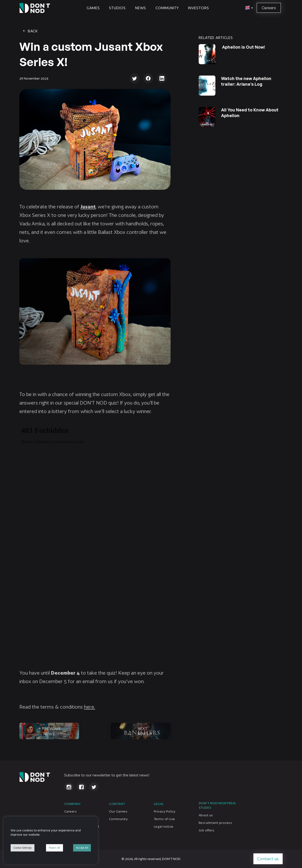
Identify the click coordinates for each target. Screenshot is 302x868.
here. (90, 711)
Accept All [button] (82, 848)
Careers (269, 8)
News (141, 8)
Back (30, 31)
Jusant (88, 211)
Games (93, 8)
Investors (198, 8)
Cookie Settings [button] (23, 848)
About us (206, 815)
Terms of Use (164, 819)
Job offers (207, 830)
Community (167, 8)
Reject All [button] (55, 848)
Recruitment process (215, 823)
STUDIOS (117, 8)
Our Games (118, 811)
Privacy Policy (165, 811)
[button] (248, 8)
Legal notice (164, 826)
